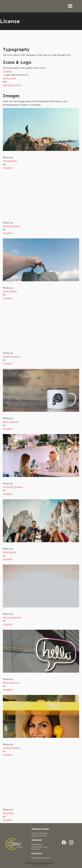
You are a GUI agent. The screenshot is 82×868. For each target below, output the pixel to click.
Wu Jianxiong (10, 161)
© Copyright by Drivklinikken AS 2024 (40, 863)
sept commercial (12, 617)
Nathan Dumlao (11, 226)
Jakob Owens (10, 291)
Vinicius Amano (11, 748)
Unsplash (8, 168)
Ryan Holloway (11, 422)
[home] (4, 4)
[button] (73, 6)
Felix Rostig (9, 552)
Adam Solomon (11, 683)
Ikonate (7, 71)
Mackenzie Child (12, 85)
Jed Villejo (8, 813)
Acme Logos (10, 78)
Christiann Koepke (13, 487)
